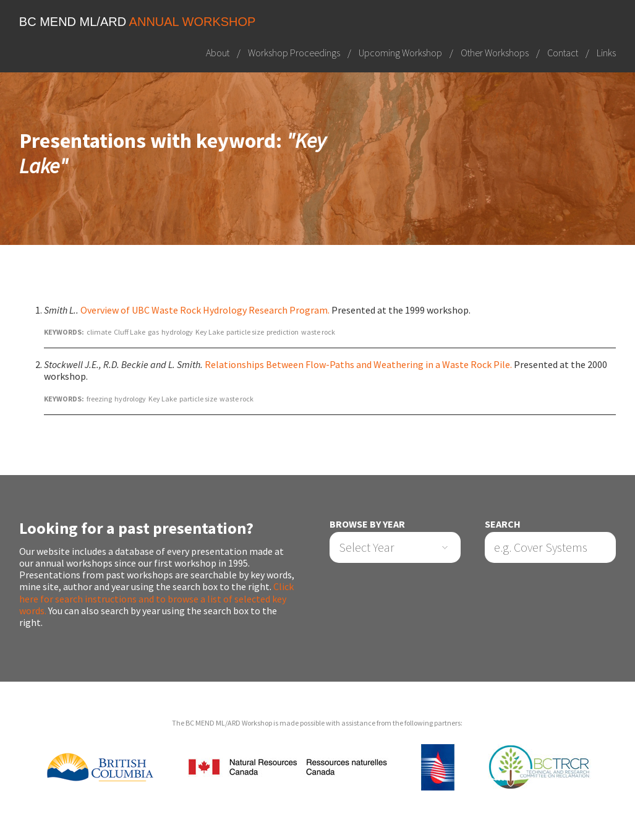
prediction (283, 332)
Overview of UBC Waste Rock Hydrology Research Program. (205, 310)
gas (153, 332)
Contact (563, 53)
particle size (245, 332)
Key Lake (210, 332)
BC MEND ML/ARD (138, 22)
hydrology (177, 332)
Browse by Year (367, 524)
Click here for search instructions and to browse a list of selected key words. (156, 598)
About (218, 53)
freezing (99, 399)
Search (503, 524)
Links (606, 53)
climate (99, 332)
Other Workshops (495, 53)
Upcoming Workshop (400, 53)
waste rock (318, 332)
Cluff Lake (130, 332)
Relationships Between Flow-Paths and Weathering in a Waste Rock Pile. (358, 364)
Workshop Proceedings (294, 53)
